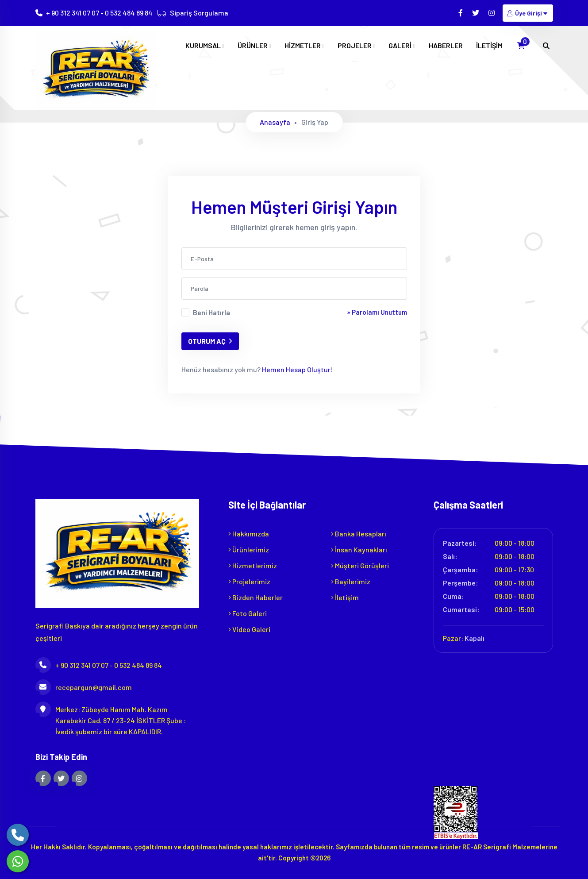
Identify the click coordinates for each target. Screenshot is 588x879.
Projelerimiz (249, 581)
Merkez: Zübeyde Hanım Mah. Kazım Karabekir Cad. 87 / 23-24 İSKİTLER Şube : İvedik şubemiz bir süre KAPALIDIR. (111, 720)
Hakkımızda (249, 534)
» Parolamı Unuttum (377, 312)
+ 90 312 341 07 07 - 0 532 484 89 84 (99, 13)
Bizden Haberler (256, 597)
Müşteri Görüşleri (360, 565)
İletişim (345, 597)
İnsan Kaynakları (359, 549)
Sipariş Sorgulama (199, 13)
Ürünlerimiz (249, 549)
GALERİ (402, 46)
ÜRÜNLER (254, 46)
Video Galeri (249, 629)
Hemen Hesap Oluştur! (297, 369)
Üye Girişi (528, 13)
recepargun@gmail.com (84, 687)
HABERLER (446, 46)
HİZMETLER (304, 46)
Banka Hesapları (359, 534)
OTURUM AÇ (210, 341)
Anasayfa (275, 122)
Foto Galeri (248, 613)
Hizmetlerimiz (253, 565)
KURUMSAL (205, 46)
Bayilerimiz (351, 581)
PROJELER (356, 46)
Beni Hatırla (211, 312)
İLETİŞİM (489, 46)
